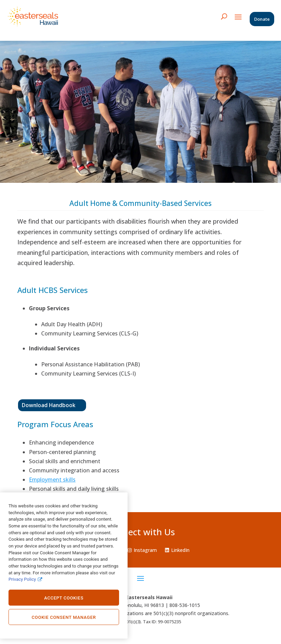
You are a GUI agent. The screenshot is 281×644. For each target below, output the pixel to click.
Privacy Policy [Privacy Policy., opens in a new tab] (22, 579)
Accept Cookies (64, 598)
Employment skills (52, 480)
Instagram (142, 550)
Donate (262, 19)
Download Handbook (49, 405)
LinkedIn (177, 550)
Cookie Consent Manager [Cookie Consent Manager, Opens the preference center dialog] (64, 617)
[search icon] (224, 16)
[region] (64, 565)
